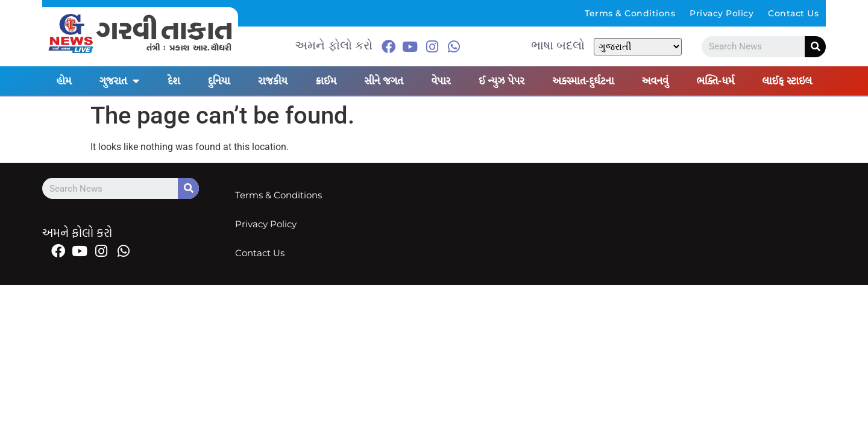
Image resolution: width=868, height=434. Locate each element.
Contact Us (793, 13)
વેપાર (441, 81)
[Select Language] (638, 47)
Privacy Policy (722, 13)
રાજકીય (273, 81)
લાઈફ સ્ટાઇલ (787, 81)
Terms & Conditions (630, 13)
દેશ (174, 81)
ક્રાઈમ (326, 81)
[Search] (815, 47)
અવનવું (655, 81)
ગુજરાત (120, 81)
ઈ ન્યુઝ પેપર (502, 81)
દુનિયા (219, 81)
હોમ (64, 81)
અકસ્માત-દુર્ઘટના (583, 81)
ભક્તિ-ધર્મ (715, 81)
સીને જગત (383, 81)
